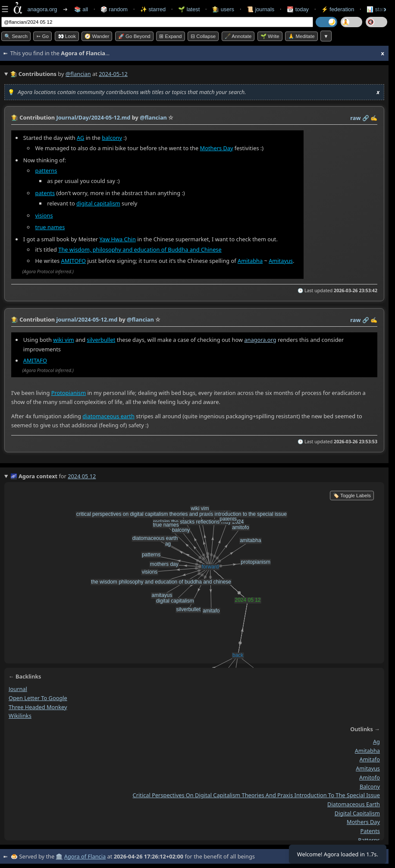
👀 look (67, 36)
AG (80, 138)
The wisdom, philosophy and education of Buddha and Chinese (140, 249)
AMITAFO (35, 360)
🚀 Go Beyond (134, 36)
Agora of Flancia (85, 856)
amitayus (368, 768)
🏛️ (59, 856)
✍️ (374, 118)
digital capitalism (98, 203)
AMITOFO (74, 261)
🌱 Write (270, 36)
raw (355, 118)
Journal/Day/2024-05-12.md (93, 117)
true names (50, 227)
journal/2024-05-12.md (87, 319)
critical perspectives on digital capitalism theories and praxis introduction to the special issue (256, 795)
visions (44, 216)
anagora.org (260, 339)
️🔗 (366, 118)
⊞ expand (170, 36)
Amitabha (250, 261)
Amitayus (281, 261)
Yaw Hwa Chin (117, 239)
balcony (112, 138)
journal (18, 689)
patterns (46, 170)
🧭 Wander (97, 36)
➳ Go (42, 36)
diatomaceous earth (108, 416)
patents (45, 193)
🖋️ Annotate (238, 36)
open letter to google (38, 698)
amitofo (370, 777)
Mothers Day (217, 148)
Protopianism (69, 392)
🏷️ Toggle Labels (352, 496)
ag (376, 742)
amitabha (367, 750)
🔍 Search (16, 36)
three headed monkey (38, 707)
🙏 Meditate (301, 36)
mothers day (363, 822)
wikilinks (20, 716)
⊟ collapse (203, 36)
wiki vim (64, 339)
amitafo (370, 759)
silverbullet (101, 339)
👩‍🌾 (15, 117)
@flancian (78, 74)
